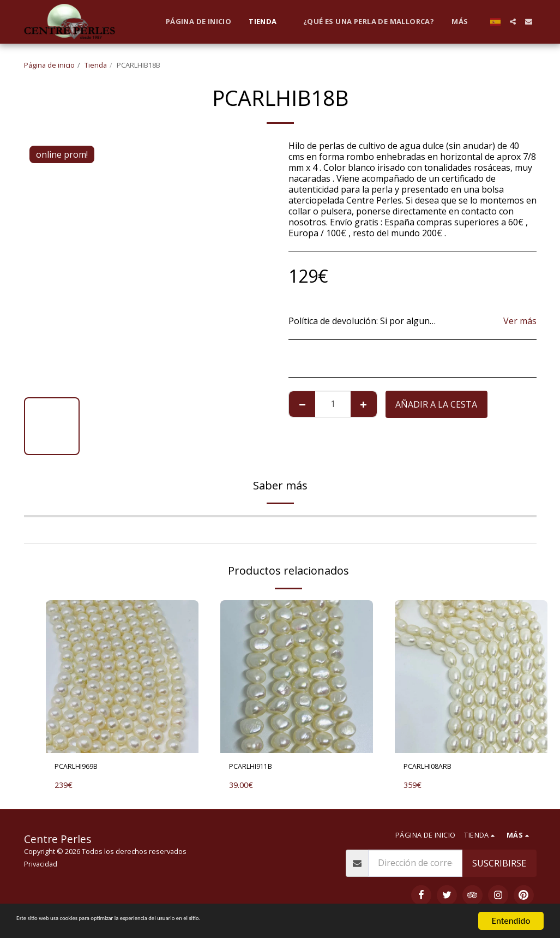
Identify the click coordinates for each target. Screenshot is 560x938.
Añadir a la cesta (436, 404)
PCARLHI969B (83, 768)
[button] (513, 22)
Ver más (520, 321)
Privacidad (41, 867)
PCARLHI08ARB (435, 768)
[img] (122, 677)
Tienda (96, 65)
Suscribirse (499, 866)
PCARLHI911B (257, 768)
